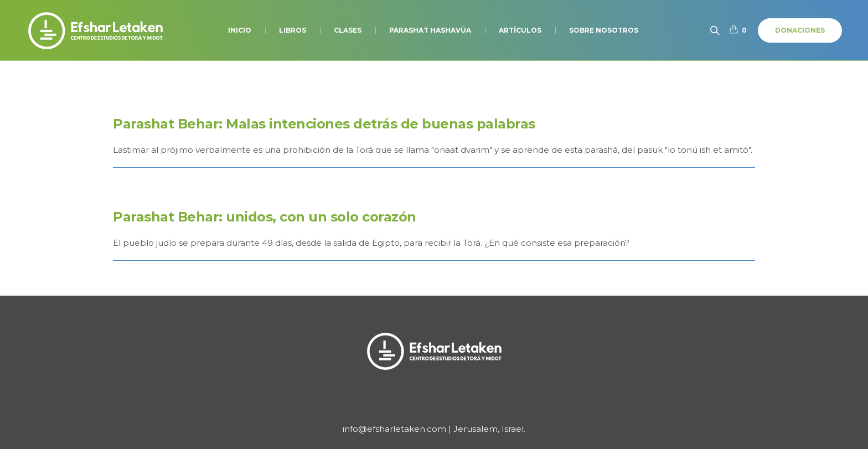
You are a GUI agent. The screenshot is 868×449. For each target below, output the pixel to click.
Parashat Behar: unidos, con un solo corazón (265, 217)
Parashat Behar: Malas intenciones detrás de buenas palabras (324, 124)
